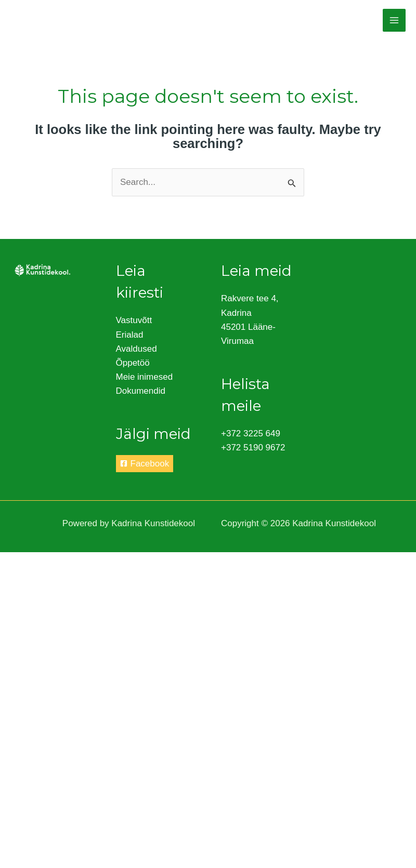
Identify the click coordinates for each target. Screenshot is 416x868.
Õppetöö (133, 363)
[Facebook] (145, 464)
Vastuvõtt (134, 320)
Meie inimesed (145, 377)
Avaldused (136, 349)
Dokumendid (141, 391)
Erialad (130, 335)
